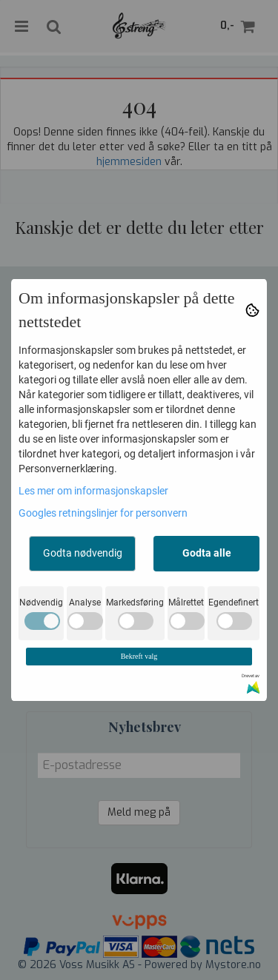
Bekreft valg (139, 656)
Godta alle (207, 553)
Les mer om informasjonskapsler (93, 491)
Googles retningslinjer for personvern (103, 513)
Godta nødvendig (83, 553)
